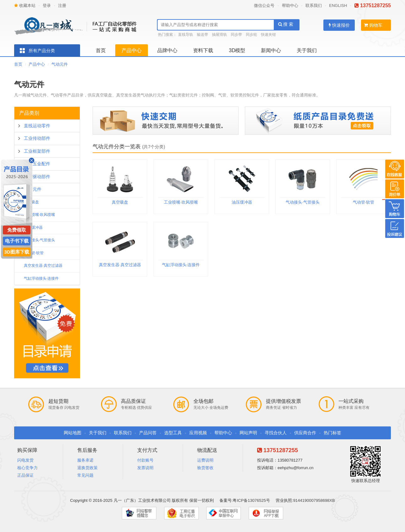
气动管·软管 (34, 253)
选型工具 (173, 433)
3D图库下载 (16, 252)
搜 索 (286, 24)
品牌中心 (167, 50)
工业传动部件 (37, 138)
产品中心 (132, 50)
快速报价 (339, 25)
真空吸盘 (120, 202)
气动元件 (60, 64)
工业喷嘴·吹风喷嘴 (39, 215)
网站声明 (248, 433)
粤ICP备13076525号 (251, 500)
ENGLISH (338, 5)
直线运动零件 (37, 126)
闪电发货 (25, 460)
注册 (62, 5)
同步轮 (251, 35)
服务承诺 (85, 460)
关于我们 (307, 50)
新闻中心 (271, 50)
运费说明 (205, 460)
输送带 (202, 35)
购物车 (373, 25)
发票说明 (145, 468)
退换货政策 (87, 468)
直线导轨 (186, 35)
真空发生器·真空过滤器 (43, 266)
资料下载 (203, 50)
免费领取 (17, 230)
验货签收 (205, 468)
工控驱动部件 (37, 177)
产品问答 (148, 433)
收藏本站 (25, 5)
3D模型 (237, 50)
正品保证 (25, 475)
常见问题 (85, 475)
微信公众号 (264, 5)
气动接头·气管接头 (39, 240)
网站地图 (73, 433)
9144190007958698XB (314, 500)
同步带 (236, 35)
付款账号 (145, 460)
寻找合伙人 (276, 433)
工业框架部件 (37, 151)
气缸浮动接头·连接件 (41, 278)
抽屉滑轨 (219, 35)
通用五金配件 (37, 164)
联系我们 (314, 5)
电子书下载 (17, 241)
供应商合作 (305, 433)
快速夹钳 (268, 35)
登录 (47, 5)
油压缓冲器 (33, 228)
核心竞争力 (27, 468)
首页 (101, 50)
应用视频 (198, 433)
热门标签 (332, 433)
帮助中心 (290, 5)
